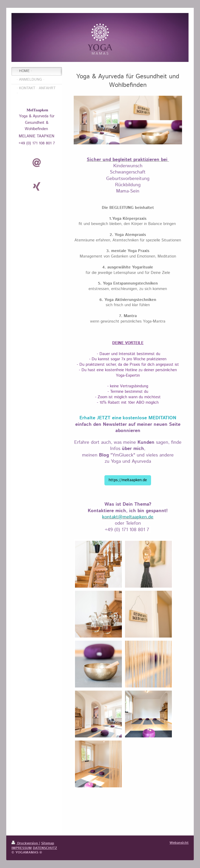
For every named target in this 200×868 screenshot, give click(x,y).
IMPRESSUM (22, 848)
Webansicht (179, 843)
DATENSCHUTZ (45, 848)
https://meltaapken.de (128, 480)
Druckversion (25, 843)
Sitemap (48, 843)
